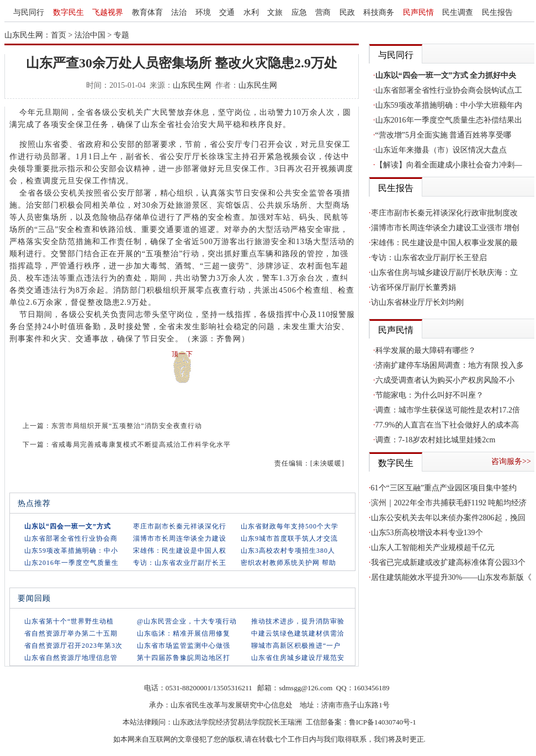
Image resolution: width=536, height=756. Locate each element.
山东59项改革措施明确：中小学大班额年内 (449, 105)
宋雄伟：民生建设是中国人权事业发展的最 (444, 243)
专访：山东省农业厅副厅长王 (180, 563)
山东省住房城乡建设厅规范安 (298, 658)
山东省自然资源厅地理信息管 (71, 658)
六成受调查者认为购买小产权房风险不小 (445, 380)
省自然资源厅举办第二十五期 (71, 633)
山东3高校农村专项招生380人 (288, 551)
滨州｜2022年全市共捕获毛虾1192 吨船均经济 (449, 503)
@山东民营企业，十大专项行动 (187, 621)
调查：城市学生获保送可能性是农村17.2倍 (448, 410)
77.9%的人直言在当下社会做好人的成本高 (447, 425)
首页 (59, 35)
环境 (203, 12)
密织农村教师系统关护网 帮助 (288, 563)
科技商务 (379, 12)
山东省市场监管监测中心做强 (184, 646)
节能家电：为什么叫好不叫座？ (429, 395)
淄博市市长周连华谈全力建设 (180, 538)
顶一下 (182, 354)
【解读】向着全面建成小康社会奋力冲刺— (449, 165)
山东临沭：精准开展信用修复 (184, 633)
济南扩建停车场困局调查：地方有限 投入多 (450, 365)
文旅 (275, 12)
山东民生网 (192, 85)
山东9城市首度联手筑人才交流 (289, 538)
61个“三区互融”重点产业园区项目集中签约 (444, 488)
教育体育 (147, 12)
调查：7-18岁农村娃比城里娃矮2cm (436, 440)
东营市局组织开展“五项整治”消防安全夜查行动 (127, 426)
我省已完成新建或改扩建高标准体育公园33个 (448, 562)
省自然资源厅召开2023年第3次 (73, 646)
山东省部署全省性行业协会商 (71, 538)
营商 (323, 12)
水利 (251, 12)
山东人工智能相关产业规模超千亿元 (433, 548)
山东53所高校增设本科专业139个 (427, 533)
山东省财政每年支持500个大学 (290, 526)
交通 (227, 12)
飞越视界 (108, 12)
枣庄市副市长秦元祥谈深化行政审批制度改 (444, 213)
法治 (179, 12)
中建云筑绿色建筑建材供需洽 (298, 633)
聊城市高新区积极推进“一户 (296, 646)
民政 (347, 12)
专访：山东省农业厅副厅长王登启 (429, 258)
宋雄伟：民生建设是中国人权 (180, 551)
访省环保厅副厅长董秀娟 (413, 287)
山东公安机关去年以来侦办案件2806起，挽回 (448, 518)
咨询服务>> (511, 461)
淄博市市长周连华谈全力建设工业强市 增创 (445, 228)
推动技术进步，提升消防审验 (298, 621)
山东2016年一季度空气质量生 (71, 563)
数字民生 (68, 12)
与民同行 (29, 12)
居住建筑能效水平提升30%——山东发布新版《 (452, 577)
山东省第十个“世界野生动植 (69, 621)
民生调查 (458, 12)
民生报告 (497, 12)
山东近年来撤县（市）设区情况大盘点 (441, 150)
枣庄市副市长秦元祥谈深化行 (180, 526)
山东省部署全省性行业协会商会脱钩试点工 (449, 90)
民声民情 (418, 12)
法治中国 (90, 35)
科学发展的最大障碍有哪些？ (426, 350)
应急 (299, 12)
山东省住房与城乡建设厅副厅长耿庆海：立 (444, 273)
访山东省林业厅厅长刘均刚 (417, 302)
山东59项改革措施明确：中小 (71, 551)
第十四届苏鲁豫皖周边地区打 (184, 658)
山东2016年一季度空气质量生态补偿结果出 (449, 120)
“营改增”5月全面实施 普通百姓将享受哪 (444, 135)
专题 (121, 35)
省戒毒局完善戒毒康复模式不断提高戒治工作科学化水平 (141, 445)
